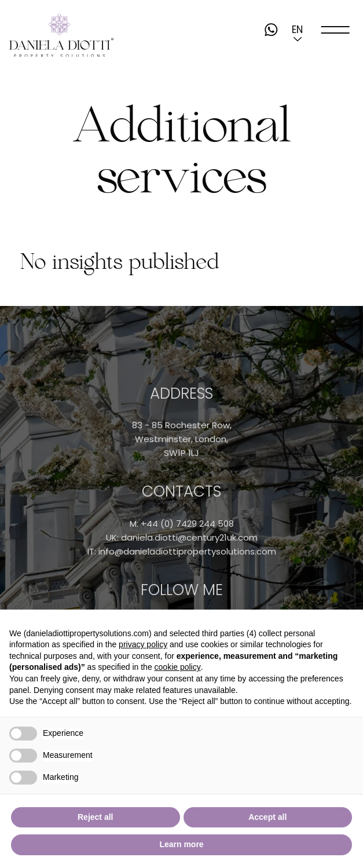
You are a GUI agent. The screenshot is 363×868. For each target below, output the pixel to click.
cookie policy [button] (178, 667)
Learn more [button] (181, 844)
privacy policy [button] (143, 644)
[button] (298, 30)
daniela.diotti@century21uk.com (189, 537)
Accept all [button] (267, 817)
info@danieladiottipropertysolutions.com (187, 551)
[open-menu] (336, 30)
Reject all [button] (95, 817)
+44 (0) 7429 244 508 (187, 524)
